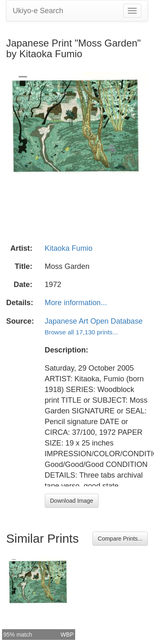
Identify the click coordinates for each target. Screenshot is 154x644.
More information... (76, 303)
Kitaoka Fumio (69, 248)
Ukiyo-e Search (38, 11)
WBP (67, 635)
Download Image (72, 501)
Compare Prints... (120, 539)
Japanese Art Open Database (94, 321)
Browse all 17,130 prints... (81, 332)
